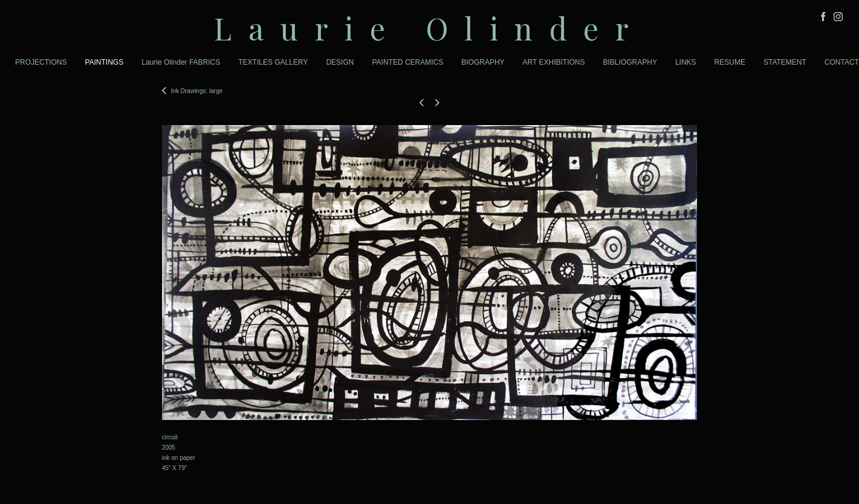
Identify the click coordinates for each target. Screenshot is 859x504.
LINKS (686, 62)
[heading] (430, 28)
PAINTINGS (104, 62)
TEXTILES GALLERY (273, 62)
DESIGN (340, 62)
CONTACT (842, 62)
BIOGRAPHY (483, 62)
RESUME (730, 62)
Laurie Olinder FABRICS (181, 62)
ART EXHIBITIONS (554, 62)
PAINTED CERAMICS (407, 62)
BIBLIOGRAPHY (630, 62)
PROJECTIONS (41, 62)
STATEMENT (785, 62)
